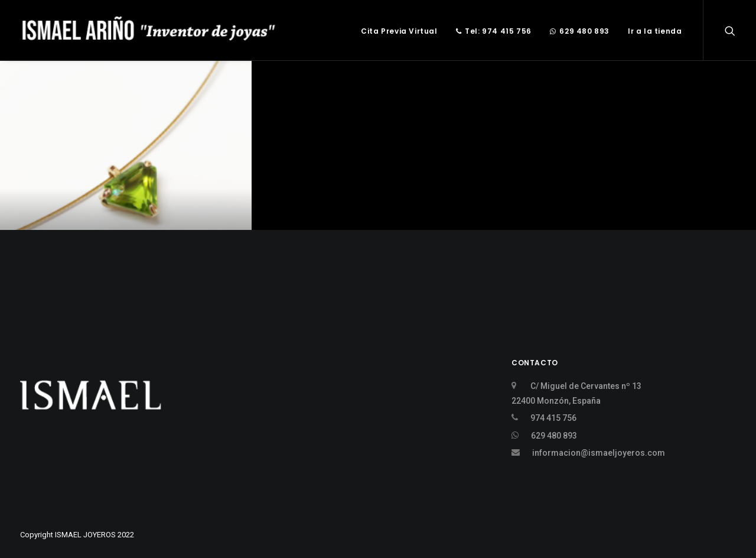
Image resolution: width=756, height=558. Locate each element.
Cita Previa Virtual (399, 31)
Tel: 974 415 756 (494, 31)
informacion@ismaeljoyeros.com (599, 453)
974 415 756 (553, 418)
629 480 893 (580, 31)
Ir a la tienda (655, 31)
